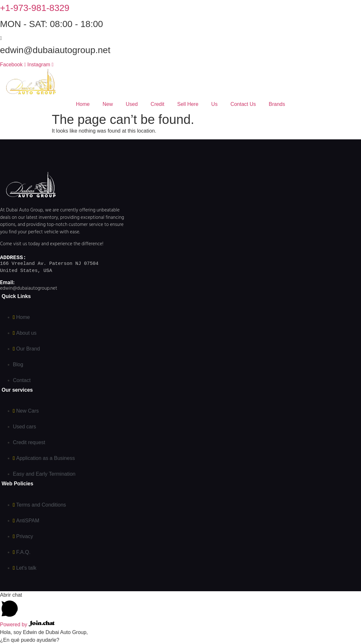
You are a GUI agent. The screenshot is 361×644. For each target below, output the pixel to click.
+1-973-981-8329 (35, 8)
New (108, 104)
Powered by (27, 625)
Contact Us (243, 104)
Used (132, 104)
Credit (157, 104)
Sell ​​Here (188, 104)
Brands (277, 104)
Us (215, 104)
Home (83, 104)
